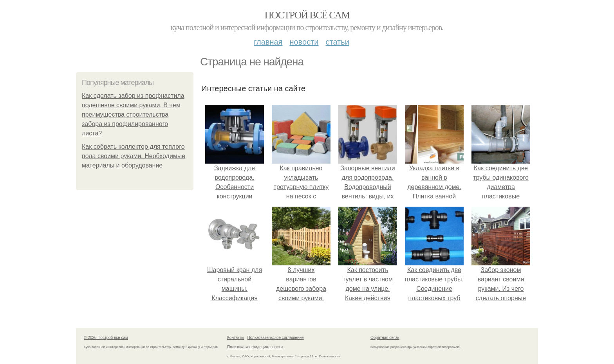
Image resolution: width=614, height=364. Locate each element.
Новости (304, 42)
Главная (268, 42)
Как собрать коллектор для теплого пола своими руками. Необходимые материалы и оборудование (134, 156)
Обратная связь (385, 338)
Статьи (337, 42)
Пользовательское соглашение (276, 338)
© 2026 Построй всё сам (106, 338)
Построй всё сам (307, 15)
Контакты (236, 338)
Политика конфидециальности (255, 347)
